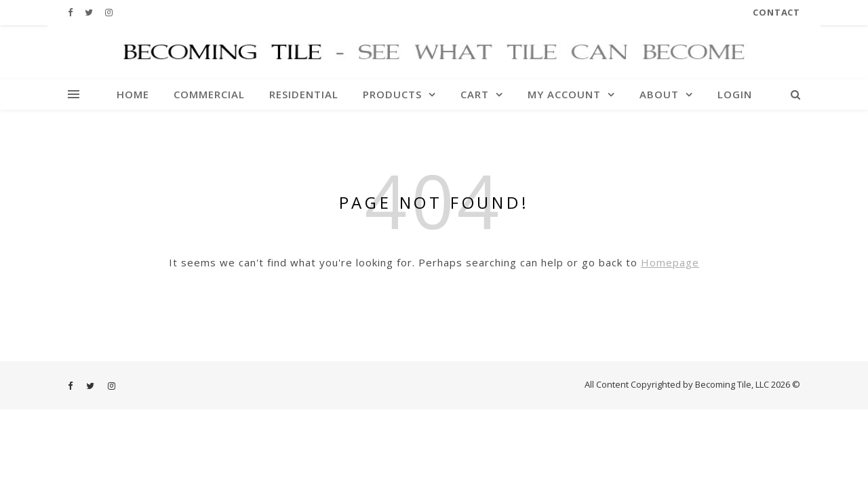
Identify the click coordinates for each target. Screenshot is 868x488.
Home (133, 94)
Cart (475, 94)
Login (735, 94)
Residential (304, 94)
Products (392, 94)
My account (564, 94)
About (659, 94)
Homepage (670, 262)
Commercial (209, 94)
